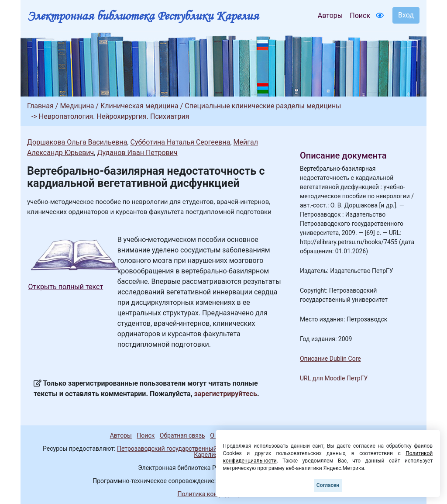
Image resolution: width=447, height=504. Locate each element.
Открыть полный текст (66, 287)
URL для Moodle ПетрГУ (334, 378)
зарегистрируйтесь (226, 394)
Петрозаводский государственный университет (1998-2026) (203, 449)
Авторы (330, 16)
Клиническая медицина (139, 106)
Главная (40, 106)
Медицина (77, 106)
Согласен (328, 485)
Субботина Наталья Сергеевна (180, 142)
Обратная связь (182, 435)
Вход (406, 15)
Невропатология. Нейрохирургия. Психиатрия (114, 116)
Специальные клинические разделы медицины (263, 106)
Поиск (360, 16)
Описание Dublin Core (330, 359)
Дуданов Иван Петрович (137, 153)
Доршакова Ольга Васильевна (77, 142)
